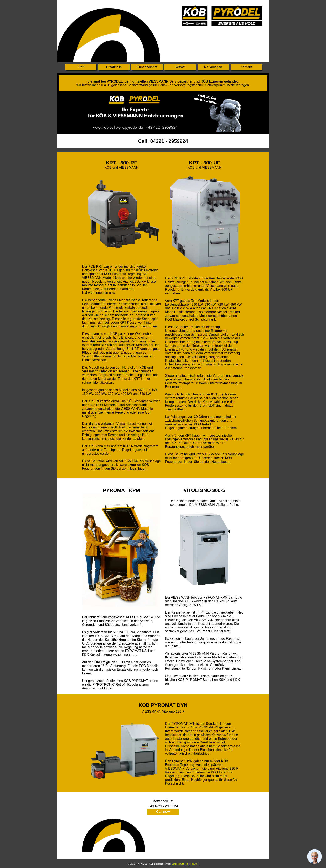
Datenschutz (178, 864)
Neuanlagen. (221, 462)
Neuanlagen (137, 469)
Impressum (191, 864)
